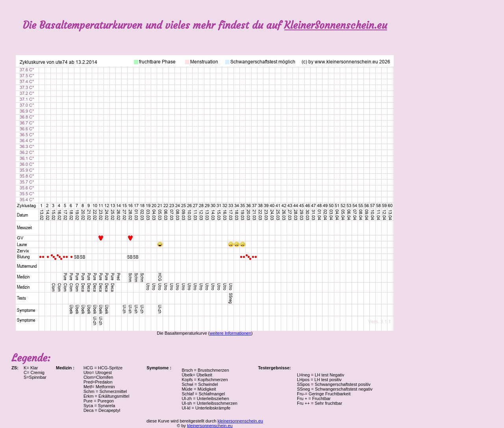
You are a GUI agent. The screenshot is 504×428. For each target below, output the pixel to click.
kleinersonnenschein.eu (240, 421)
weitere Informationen (230, 333)
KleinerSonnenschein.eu (336, 25)
